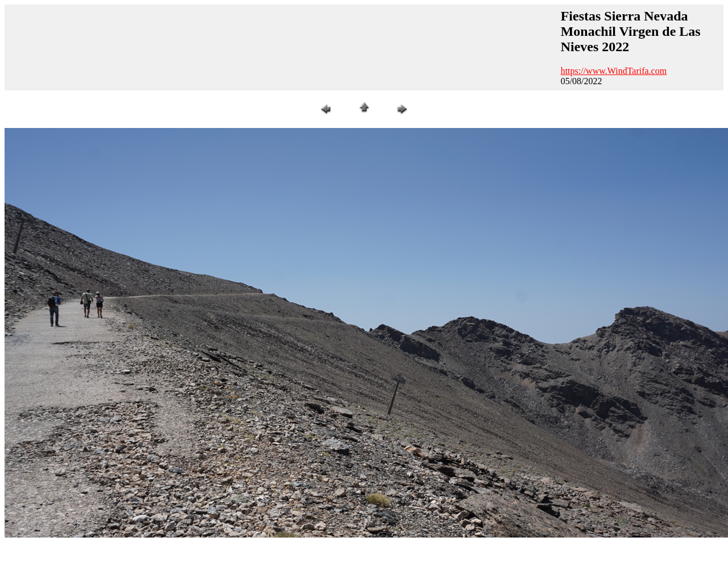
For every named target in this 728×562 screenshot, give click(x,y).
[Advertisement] (216, 46)
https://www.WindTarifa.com (614, 71)
